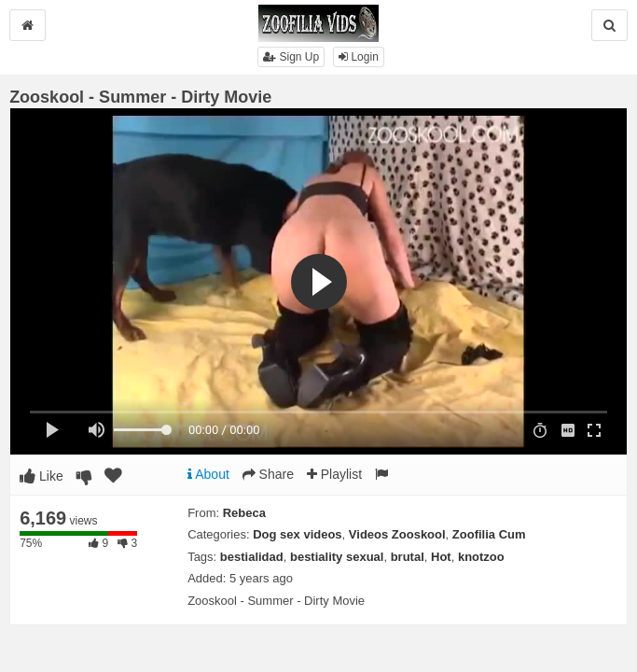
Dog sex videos (297, 534)
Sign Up (291, 57)
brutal (408, 557)
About (208, 474)
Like (42, 476)
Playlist (334, 474)
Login (359, 57)
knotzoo (481, 557)
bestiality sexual (337, 557)
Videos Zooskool (397, 534)
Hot (441, 557)
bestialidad (252, 557)
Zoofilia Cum (489, 534)
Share (268, 474)
